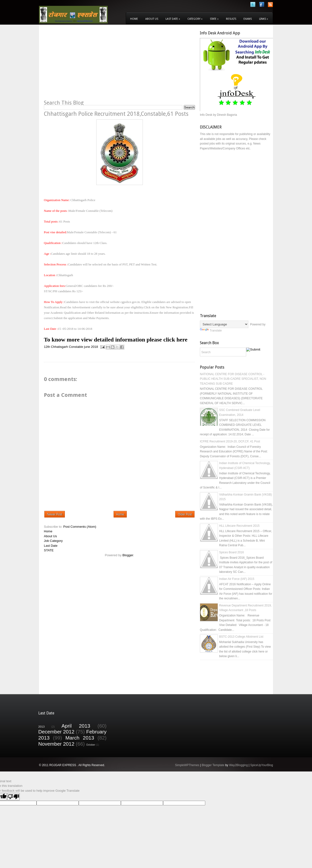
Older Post (185, 514)
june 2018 (91, 347)
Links (264, 19)
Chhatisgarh (59, 347)
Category (195, 19)
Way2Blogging (239, 765)
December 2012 (56, 732)
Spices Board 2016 (231, 552)
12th (47, 347)
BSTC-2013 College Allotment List (241, 637)
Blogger (128, 555)
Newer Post (55, 514)
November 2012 (56, 744)
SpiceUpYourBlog (262, 765)
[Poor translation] (13, 797)
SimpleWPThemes (187, 765)
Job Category (53, 541)
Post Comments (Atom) (80, 527)
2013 (41, 727)
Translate (211, 331)
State (214, 19)
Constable (76, 347)
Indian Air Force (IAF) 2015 (237, 579)
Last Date (173, 19)
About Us (152, 19)
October (91, 745)
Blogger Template (213, 765)
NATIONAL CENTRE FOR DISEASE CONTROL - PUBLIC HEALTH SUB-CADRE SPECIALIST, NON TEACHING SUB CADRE (233, 379)
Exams (248, 19)
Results (231, 19)
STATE (49, 550)
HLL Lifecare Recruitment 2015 (239, 526)
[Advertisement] (85, 65)
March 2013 (80, 738)
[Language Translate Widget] (224, 324)
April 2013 (76, 726)
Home (134, 19)
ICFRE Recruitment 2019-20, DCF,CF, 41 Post (230, 441)
